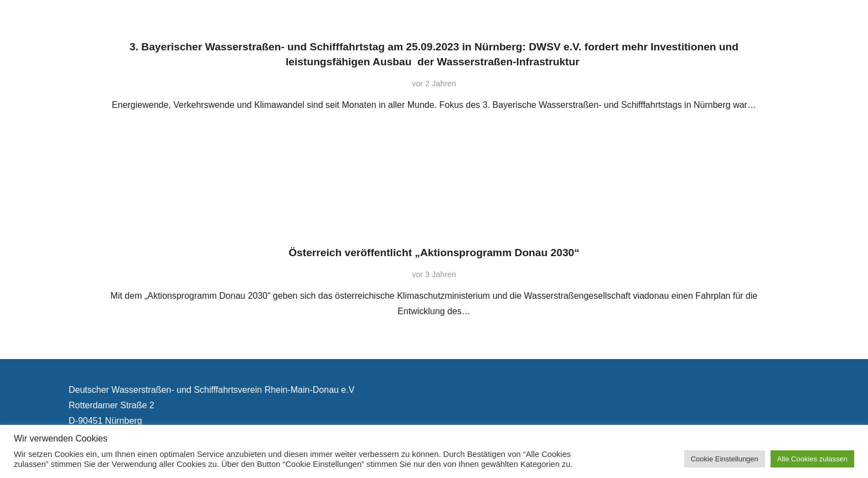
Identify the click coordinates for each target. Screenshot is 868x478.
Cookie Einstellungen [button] (725, 459)
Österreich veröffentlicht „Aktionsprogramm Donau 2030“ (434, 253)
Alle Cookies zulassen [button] (812, 459)
